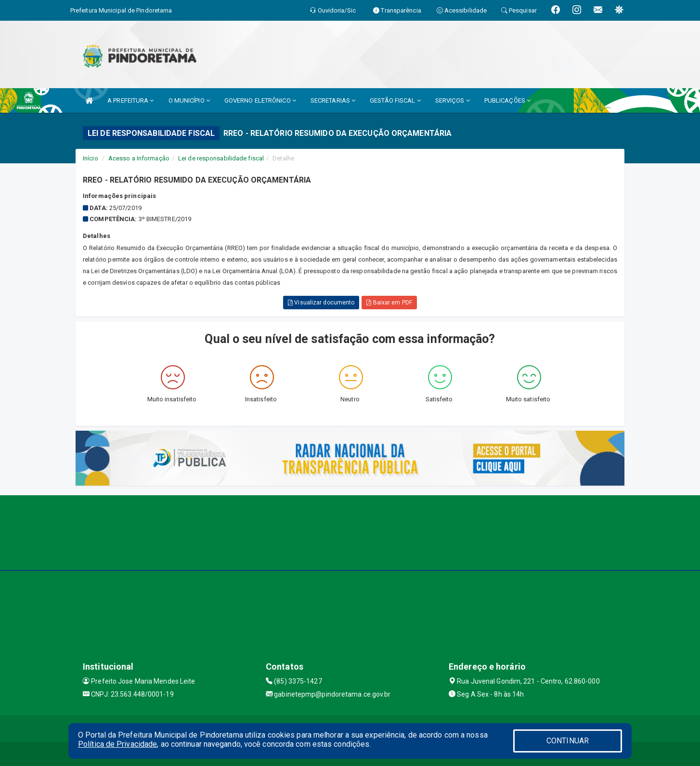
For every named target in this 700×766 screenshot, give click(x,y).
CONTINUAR (568, 741)
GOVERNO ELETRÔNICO (260, 100)
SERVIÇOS (453, 100)
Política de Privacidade (117, 744)
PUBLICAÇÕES (507, 100)
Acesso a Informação (139, 158)
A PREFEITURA (130, 100)
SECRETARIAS (333, 100)
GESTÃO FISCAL (395, 100)
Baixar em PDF (389, 303)
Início (91, 158)
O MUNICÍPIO (189, 100)
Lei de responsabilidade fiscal (221, 158)
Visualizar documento (321, 303)
